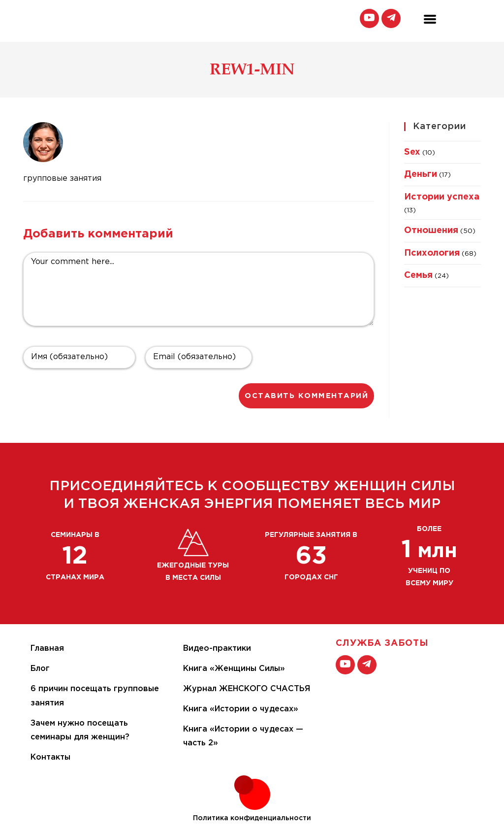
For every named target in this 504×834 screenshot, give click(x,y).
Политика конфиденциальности (252, 818)
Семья (418, 275)
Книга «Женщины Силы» (234, 669)
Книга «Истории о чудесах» (241, 709)
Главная (47, 649)
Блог (40, 669)
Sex (412, 152)
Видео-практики (217, 649)
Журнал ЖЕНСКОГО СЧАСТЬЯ (247, 689)
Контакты (50, 757)
